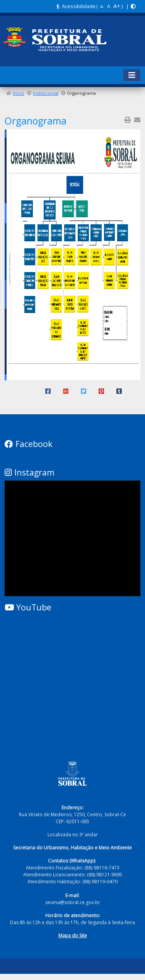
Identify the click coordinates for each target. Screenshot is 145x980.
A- (102, 6)
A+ (117, 6)
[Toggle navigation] (132, 75)
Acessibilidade (76, 6)
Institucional (46, 93)
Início (19, 93)
